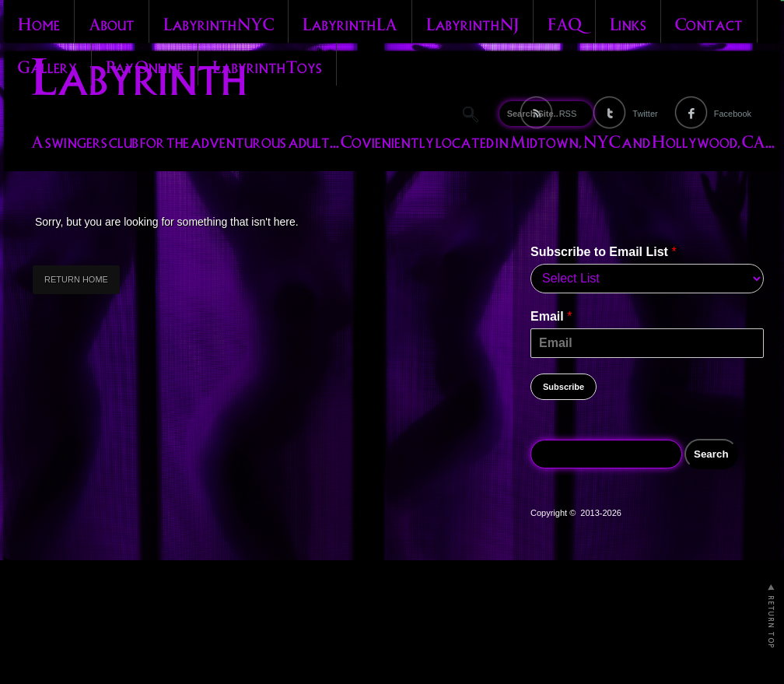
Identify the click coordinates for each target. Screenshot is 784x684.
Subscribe (563, 387)
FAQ (564, 23)
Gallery (47, 65)
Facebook (733, 114)
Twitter (645, 114)
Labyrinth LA (350, 23)
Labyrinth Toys (267, 65)
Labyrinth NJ (472, 23)
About (112, 23)
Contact (709, 23)
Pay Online (145, 65)
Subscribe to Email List (604, 252)
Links (628, 23)
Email (551, 316)
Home (39, 23)
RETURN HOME (76, 279)
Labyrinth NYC (219, 23)
